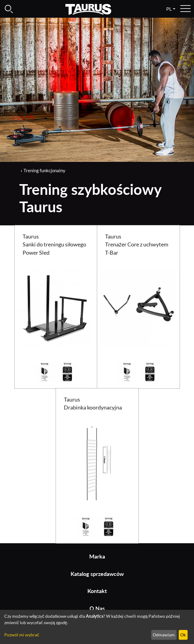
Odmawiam (164, 635)
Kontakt (97, 591)
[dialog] (97, 627)
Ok (183, 635)
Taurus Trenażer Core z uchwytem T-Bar (137, 245)
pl (169, 9)
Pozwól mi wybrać (22, 635)
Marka (97, 557)
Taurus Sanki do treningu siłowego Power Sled (54, 245)
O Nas (97, 608)
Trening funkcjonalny (44, 170)
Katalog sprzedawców (97, 574)
